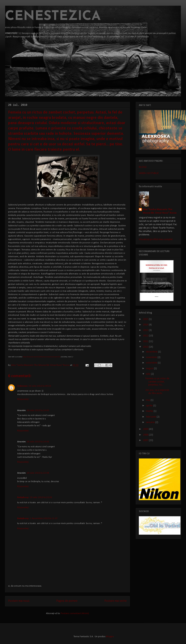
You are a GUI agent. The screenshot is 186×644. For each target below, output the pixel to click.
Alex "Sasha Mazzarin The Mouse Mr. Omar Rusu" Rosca (41, 365)
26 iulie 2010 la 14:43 (38, 410)
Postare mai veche (116, 601)
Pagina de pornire (67, 601)
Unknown (22, 386)
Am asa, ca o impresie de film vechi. (157, 392)
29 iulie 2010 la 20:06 (41, 497)
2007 (146, 440)
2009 (146, 429)
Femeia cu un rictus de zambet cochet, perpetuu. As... (157, 382)
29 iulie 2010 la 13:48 (38, 473)
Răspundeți (23, 399)
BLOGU (143, 167)
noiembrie (152, 357)
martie (150, 411)
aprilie (150, 406)
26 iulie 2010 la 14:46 (38, 442)
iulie (148, 374)
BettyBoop (23, 497)
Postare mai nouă (19, 601)
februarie (151, 417)
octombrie (152, 363)
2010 (146, 347)
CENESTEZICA (53, 17)
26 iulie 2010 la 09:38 (40, 386)
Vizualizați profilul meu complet (156, 239)
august (150, 369)
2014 (146, 325)
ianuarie (151, 422)
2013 (146, 330)
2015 (146, 319)
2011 (146, 341)
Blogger (110, 637)
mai (148, 400)
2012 (146, 336)
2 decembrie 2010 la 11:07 (44, 518)
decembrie (152, 352)
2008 (146, 435)
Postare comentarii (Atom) (75, 613)
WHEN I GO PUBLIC (149, 173)
